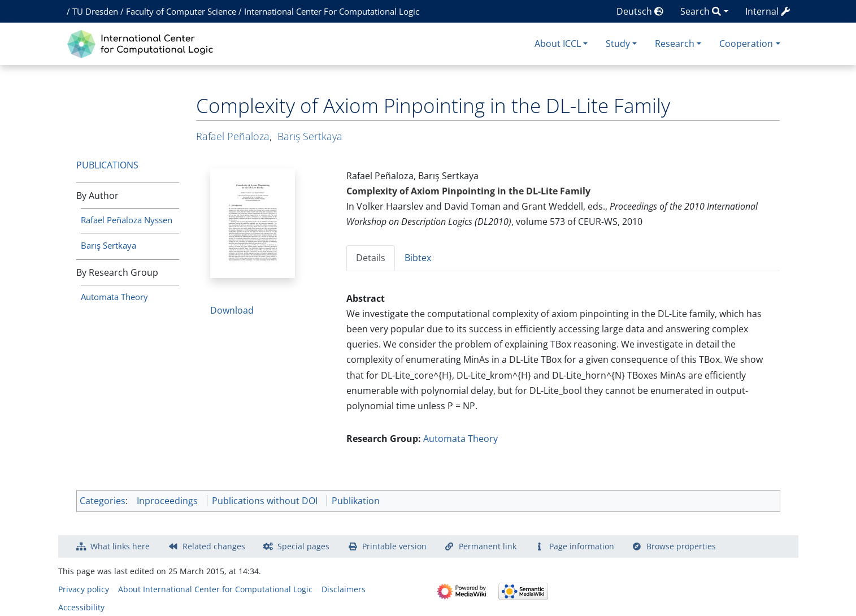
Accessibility (81, 607)
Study (618, 44)
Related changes (214, 546)
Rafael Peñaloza (233, 136)
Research (675, 44)
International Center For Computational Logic (332, 11)
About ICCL (558, 44)
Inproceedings (167, 501)
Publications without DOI (265, 501)
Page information (582, 546)
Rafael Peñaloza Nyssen (127, 220)
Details (371, 258)
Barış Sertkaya (108, 245)
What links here (120, 546)
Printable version (394, 546)
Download (232, 310)
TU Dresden (95, 11)
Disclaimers (344, 589)
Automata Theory (114, 297)
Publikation (356, 501)
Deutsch (640, 11)
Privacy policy (84, 589)
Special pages (303, 546)
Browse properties (681, 546)
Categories (103, 501)
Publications (107, 165)
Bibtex (418, 258)
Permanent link (488, 546)
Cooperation (746, 44)
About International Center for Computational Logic (215, 589)
